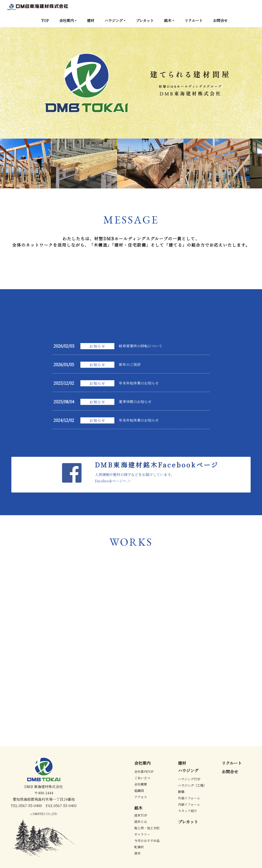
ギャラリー (142, 834)
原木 (137, 853)
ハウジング (114, 20)
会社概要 (141, 784)
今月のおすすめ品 (147, 841)
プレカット (145, 20)
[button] (20, 83)
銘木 (168, 20)
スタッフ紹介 (187, 811)
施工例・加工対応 (147, 828)
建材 (91, 20)
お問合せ (220, 20)
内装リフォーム (189, 804)
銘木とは (141, 822)
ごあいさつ (142, 778)
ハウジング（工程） (192, 785)
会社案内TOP (144, 772)
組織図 (139, 791)
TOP (45, 20)
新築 (181, 792)
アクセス (141, 797)
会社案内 (67, 20)
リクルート (194, 20)
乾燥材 (139, 847)
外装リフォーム (189, 798)
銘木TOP (141, 815)
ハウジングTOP (189, 779)
